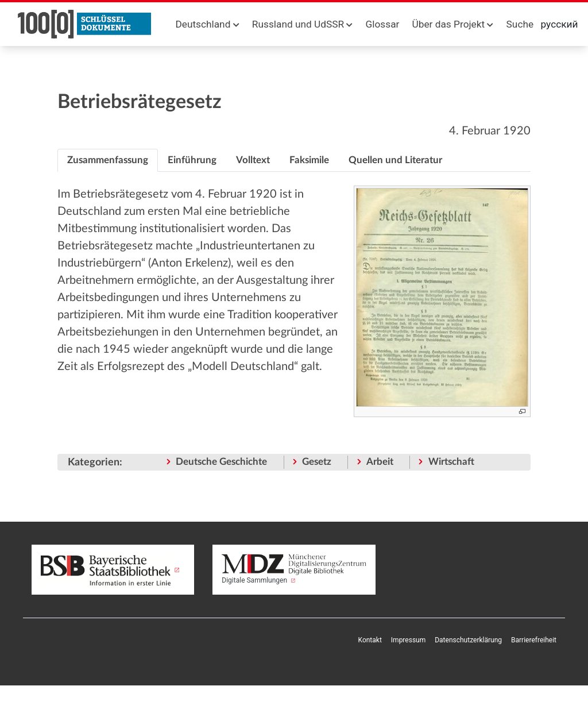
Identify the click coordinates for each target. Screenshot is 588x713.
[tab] (108, 160)
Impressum (408, 640)
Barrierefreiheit (534, 640)
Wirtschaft (451, 462)
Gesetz (317, 462)
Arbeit (380, 462)
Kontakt (370, 640)
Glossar (383, 24)
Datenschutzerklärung (468, 640)
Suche (520, 24)
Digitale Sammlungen (294, 569)
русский (560, 24)
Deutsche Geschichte (221, 462)
